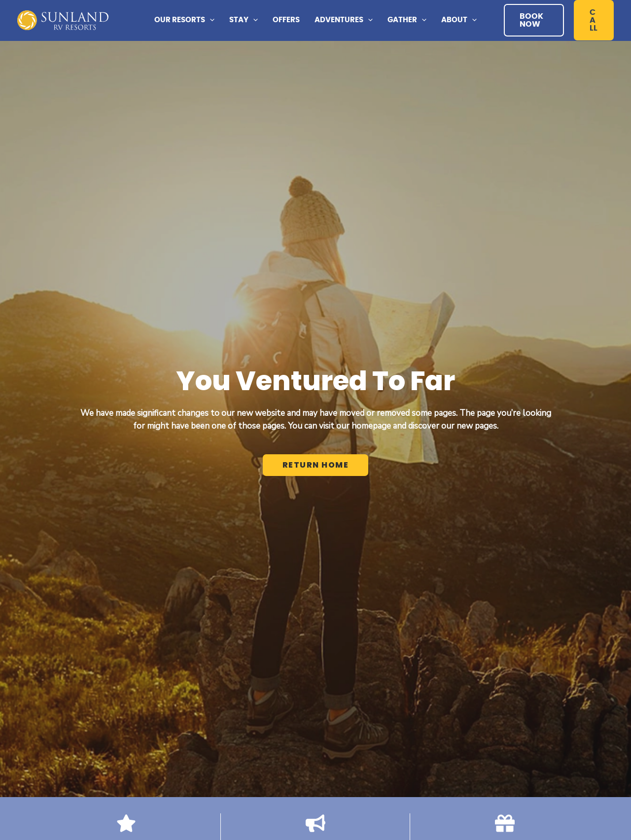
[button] (184, 20)
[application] (210, 20)
